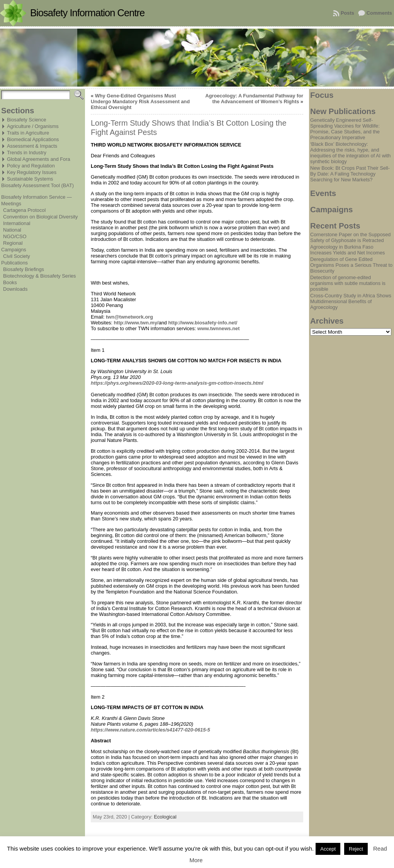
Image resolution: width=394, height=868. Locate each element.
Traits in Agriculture (28, 133)
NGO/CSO (15, 236)
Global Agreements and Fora (39, 159)
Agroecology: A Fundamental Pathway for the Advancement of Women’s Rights (254, 99)
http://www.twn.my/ (136, 323)
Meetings (11, 204)
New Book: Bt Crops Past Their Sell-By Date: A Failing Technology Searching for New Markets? (350, 174)
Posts (347, 13)
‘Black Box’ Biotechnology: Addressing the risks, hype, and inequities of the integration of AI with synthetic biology (350, 153)
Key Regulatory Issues (32, 172)
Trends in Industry (27, 153)
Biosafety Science (27, 120)
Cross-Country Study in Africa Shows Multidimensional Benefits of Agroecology (351, 301)
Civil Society (17, 256)
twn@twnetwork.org (129, 317)
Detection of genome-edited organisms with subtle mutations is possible (348, 283)
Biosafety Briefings (24, 269)
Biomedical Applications (33, 139)
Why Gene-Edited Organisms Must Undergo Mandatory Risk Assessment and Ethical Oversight (140, 101)
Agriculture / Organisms (33, 126)
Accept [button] (328, 849)
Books (10, 282)
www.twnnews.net (219, 328)
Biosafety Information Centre (87, 13)
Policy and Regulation (31, 166)
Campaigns (14, 250)
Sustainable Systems (30, 179)
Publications (14, 263)
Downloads (15, 289)
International (17, 223)
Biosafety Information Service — (37, 197)
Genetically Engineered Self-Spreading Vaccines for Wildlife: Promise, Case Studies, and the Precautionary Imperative (345, 129)
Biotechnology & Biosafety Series (40, 276)
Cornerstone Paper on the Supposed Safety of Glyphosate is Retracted (350, 237)
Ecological (165, 817)
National (12, 230)
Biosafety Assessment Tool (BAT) (37, 185)
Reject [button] (356, 849)
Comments (379, 13)
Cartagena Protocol (24, 210)
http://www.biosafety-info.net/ (203, 323)
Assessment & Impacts (32, 146)
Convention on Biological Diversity (40, 217)
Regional (13, 243)
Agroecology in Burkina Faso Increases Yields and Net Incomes (347, 250)
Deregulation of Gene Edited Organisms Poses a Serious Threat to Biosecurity (351, 265)
